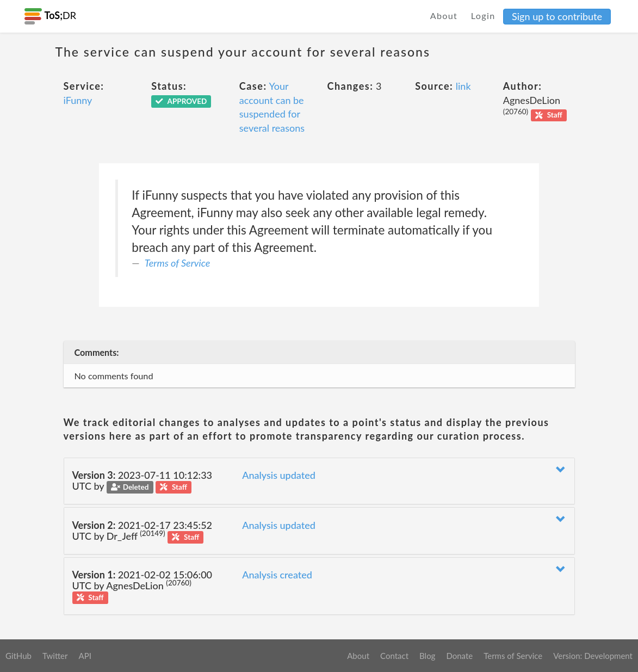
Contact (394, 656)
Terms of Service (177, 263)
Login (483, 16)
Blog (427, 656)
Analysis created (277, 575)
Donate (459, 656)
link (463, 86)
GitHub (18, 656)
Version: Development (593, 656)
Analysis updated (279, 475)
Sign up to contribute (557, 16)
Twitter (55, 656)
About (444, 16)
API (85, 656)
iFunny (78, 100)
